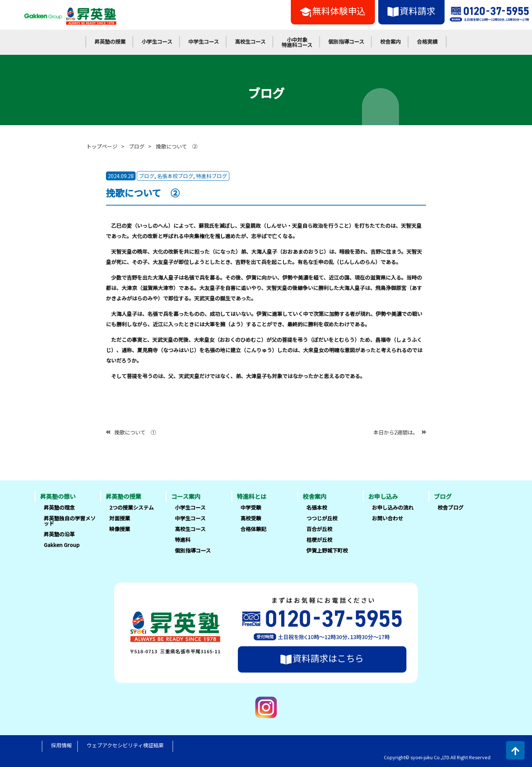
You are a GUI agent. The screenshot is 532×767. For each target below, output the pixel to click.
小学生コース (157, 41)
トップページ (102, 146)
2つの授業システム (132, 507)
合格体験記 (253, 529)
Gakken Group (62, 545)
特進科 (183, 540)
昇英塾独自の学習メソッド (70, 521)
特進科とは (252, 496)
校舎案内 (390, 41)
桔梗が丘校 (319, 540)
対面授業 (120, 518)
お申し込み (383, 496)
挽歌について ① (135, 432)
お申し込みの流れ (393, 507)
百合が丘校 (319, 529)
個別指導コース (346, 41)
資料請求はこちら (322, 658)
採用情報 (61, 745)
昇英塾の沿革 (59, 534)
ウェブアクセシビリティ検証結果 (125, 745)
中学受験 (251, 507)
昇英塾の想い (58, 496)
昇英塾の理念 (59, 507)
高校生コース (250, 41)
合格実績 (427, 41)
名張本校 (317, 507)
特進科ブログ (212, 176)
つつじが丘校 (322, 518)
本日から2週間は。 (396, 432)
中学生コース (204, 41)
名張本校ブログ (175, 176)
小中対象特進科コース (297, 42)
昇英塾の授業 (110, 41)
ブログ (137, 146)
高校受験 (251, 518)
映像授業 (120, 529)
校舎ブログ (450, 507)
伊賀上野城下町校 (327, 550)
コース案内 (186, 496)
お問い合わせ (388, 518)
